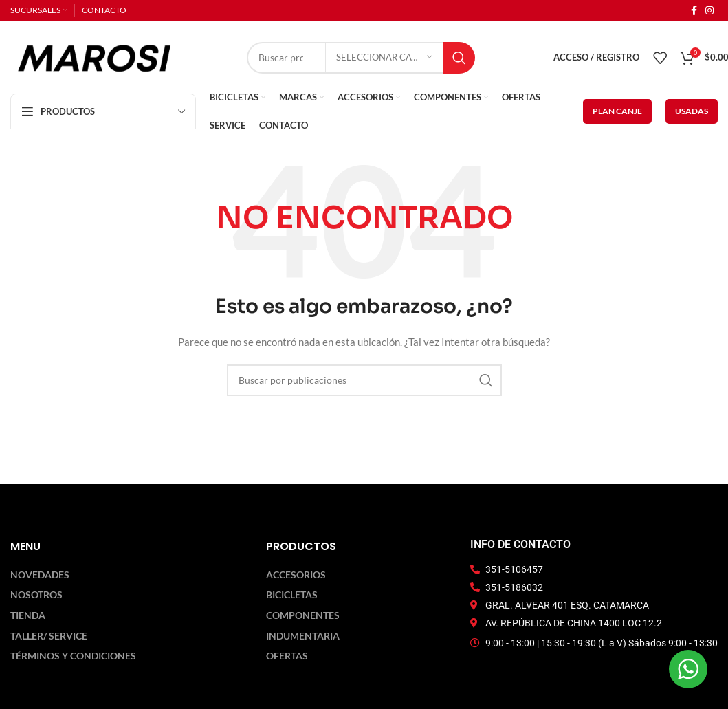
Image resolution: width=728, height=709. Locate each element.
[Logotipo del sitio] (95, 56)
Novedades (40, 575)
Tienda (28, 615)
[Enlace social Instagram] (709, 11)
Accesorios (296, 575)
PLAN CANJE (617, 111)
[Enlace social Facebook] (694, 11)
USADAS (692, 111)
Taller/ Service (49, 636)
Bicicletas (292, 595)
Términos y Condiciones (73, 656)
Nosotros (36, 595)
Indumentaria (303, 636)
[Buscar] (364, 380)
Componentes (303, 615)
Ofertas (287, 656)
